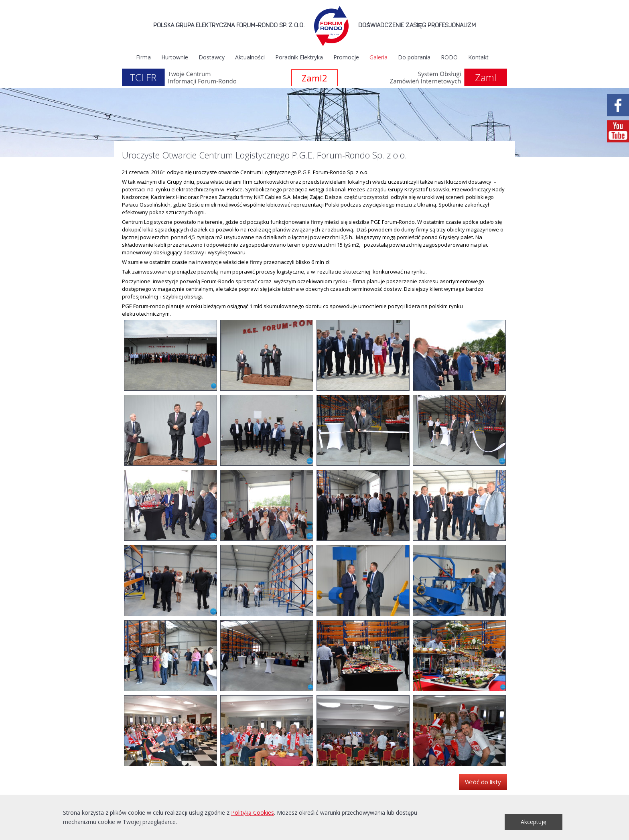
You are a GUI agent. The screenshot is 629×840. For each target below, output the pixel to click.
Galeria (378, 57)
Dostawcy (212, 57)
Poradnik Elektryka (299, 57)
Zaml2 (314, 78)
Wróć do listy (483, 782)
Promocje (346, 57)
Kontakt (478, 57)
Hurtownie (175, 57)
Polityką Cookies (253, 813)
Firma (143, 57)
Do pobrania (414, 57)
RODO (449, 57)
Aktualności (250, 57)
